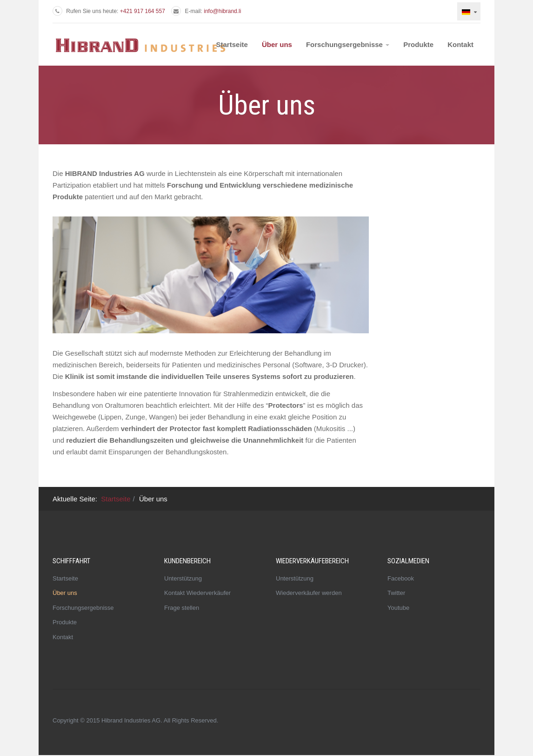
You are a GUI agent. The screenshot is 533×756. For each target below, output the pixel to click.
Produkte (418, 44)
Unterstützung (183, 578)
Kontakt (460, 44)
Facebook (401, 578)
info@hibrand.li (222, 11)
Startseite (232, 44)
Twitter (396, 593)
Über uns (277, 44)
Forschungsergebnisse (348, 44)
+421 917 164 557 (143, 11)
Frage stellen (182, 608)
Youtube (398, 608)
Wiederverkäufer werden (309, 593)
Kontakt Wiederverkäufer (197, 593)
